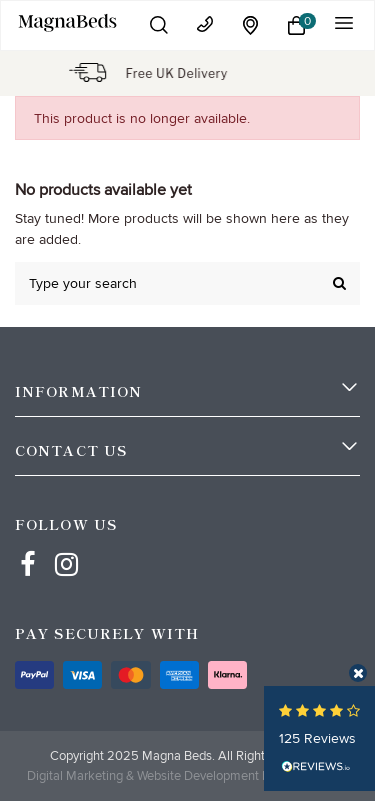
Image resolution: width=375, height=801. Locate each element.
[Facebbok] (28, 546)
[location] (251, 25)
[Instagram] (67, 546)
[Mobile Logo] (68, 22)
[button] (159, 25)
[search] (339, 283)
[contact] (205, 24)
